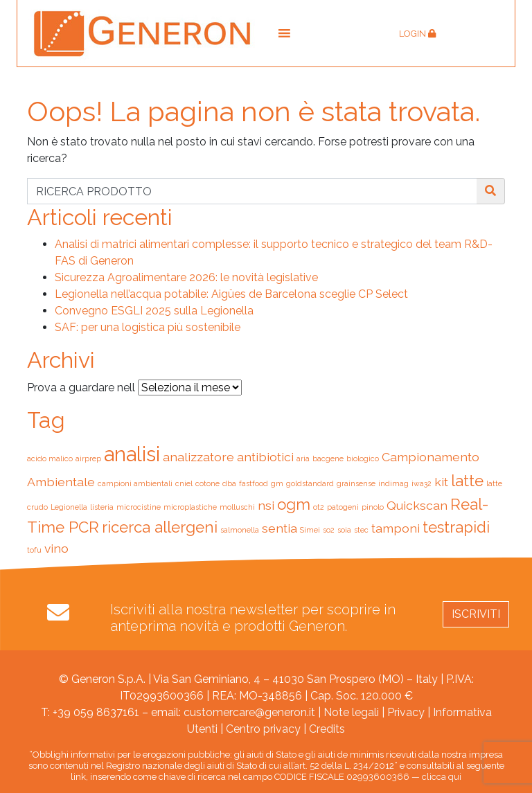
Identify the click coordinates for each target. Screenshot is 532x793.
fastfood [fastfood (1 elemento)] (254, 483)
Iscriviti (476, 614)
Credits (327, 729)
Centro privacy (263, 729)
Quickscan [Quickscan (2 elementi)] (417, 505)
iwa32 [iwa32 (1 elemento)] (422, 483)
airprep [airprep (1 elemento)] (88, 458)
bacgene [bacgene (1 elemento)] (328, 458)
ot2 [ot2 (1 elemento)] (319, 507)
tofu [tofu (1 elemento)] (34, 550)
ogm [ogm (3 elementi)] (294, 504)
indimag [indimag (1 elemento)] (393, 483)
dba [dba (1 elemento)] (229, 483)
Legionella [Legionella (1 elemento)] (69, 507)
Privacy (406, 712)
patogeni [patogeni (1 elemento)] (343, 507)
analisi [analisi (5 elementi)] (132, 454)
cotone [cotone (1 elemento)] (207, 483)
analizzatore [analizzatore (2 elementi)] (198, 457)
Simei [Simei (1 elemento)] (310, 530)
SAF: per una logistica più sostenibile (148, 327)
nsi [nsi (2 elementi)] (266, 505)
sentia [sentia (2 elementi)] (280, 528)
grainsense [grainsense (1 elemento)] (356, 483)
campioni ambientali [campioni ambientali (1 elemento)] (135, 483)
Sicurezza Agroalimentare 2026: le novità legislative (186, 277)
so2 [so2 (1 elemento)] (329, 530)
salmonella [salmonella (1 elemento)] (240, 530)
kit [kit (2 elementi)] (441, 482)
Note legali (351, 712)
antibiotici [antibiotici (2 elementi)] (265, 457)
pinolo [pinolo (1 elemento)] (373, 507)
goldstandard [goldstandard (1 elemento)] (310, 483)
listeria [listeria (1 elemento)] (102, 507)
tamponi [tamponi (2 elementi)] (396, 528)
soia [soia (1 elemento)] (344, 530)
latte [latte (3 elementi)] (467, 481)
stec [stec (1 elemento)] (361, 530)
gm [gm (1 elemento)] (277, 483)
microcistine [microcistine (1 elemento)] (139, 507)
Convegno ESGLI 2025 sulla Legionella (154, 311)
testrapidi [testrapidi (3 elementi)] (456, 527)
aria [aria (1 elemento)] (303, 458)
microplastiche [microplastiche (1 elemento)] (190, 507)
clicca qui (442, 777)
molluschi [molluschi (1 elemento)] (237, 507)
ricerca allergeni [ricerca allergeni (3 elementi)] (160, 527)
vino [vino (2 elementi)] (56, 548)
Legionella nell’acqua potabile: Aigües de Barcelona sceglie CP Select (231, 294)
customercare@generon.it (249, 712)
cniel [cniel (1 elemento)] (184, 483)
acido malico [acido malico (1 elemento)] (50, 458)
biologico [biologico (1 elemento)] (363, 458)
